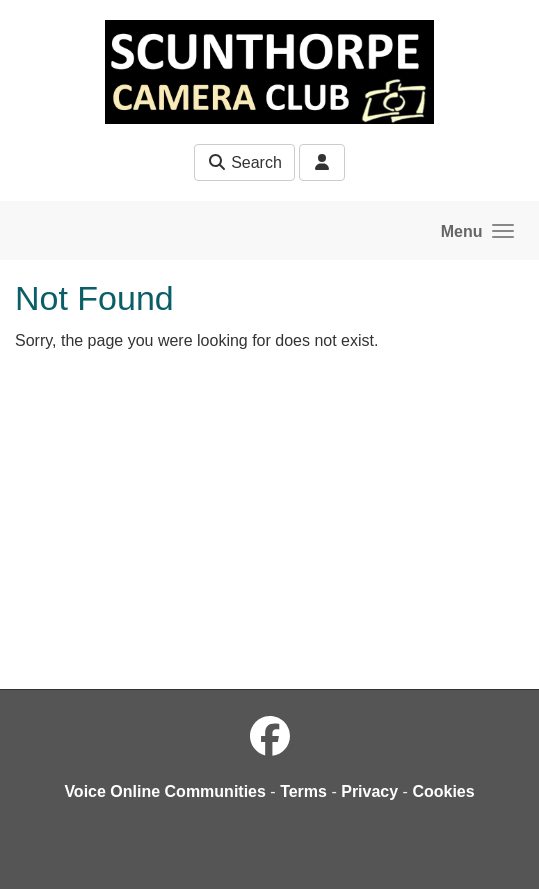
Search (244, 162)
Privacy (369, 791)
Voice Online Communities (165, 791)
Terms (303, 791)
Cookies (443, 791)
